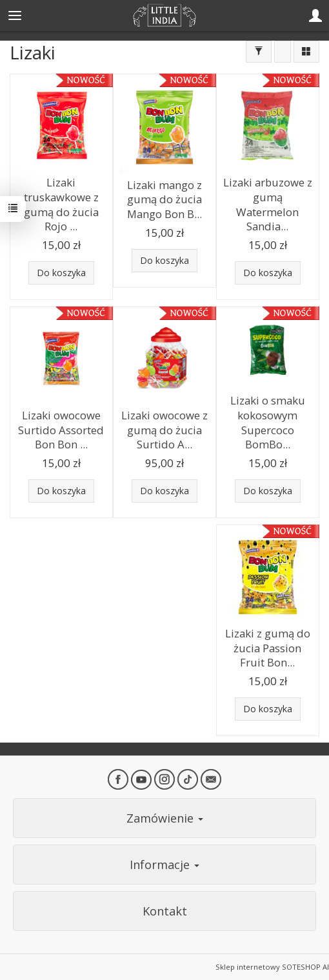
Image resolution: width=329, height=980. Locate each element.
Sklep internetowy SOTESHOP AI (272, 967)
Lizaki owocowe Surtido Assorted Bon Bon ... (61, 430)
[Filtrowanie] (259, 52)
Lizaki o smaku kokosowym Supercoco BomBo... (268, 422)
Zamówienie (165, 818)
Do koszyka (61, 273)
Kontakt (165, 911)
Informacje (164, 865)
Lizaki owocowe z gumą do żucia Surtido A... (164, 430)
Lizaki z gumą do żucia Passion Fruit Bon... (268, 648)
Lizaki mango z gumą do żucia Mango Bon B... (164, 199)
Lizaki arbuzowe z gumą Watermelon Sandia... (268, 204)
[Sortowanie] (283, 52)
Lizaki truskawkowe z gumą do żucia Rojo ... (61, 204)
